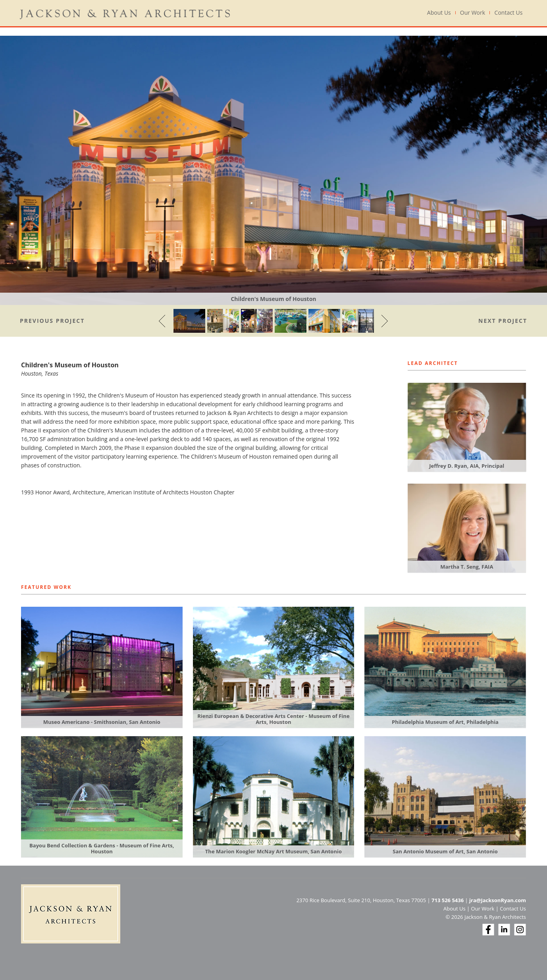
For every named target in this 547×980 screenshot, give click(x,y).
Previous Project (52, 321)
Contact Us (509, 13)
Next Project (503, 321)
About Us (439, 13)
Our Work (473, 13)
